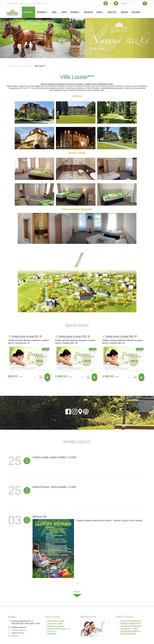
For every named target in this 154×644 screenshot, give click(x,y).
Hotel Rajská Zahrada (56, 621)
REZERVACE (75, 12)
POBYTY (64, 12)
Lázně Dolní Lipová (55, 624)
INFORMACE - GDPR (129, 629)
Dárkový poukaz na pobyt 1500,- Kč (74, 336)
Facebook (15, 636)
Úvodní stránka (13, 66)
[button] (12, 38)
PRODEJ (100, 12)
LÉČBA (55, 12)
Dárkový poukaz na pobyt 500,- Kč (26, 336)
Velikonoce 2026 (40, 516)
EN (145, 12)
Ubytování (28, 12)
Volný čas (112, 12)
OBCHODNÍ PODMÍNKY (130, 631)
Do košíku (47, 377)
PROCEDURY (88, 12)
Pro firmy (136, 12)
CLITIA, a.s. (52, 631)
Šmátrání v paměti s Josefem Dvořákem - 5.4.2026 (54, 457)
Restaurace (43, 12)
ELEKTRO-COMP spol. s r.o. (59, 629)
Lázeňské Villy (26, 66)
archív (77, 592)
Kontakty (125, 12)
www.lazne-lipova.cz (19, 630)
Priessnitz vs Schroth (55, 626)
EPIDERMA (52, 634)
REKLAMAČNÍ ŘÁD (128, 634)
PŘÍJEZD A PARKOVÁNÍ (130, 624)
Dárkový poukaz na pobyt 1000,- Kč (121, 336)
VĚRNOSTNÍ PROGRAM (130, 626)
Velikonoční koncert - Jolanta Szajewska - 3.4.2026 (54, 487)
